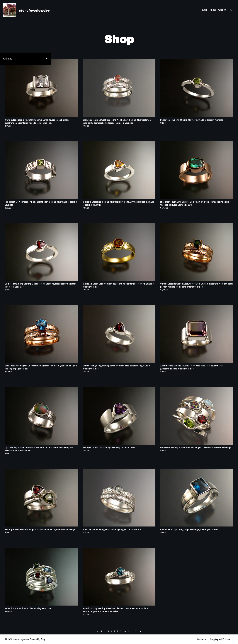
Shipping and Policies (220, 639)
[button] (25, 59)
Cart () (222, 10)
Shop (205, 10)
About (213, 10)
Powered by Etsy (37, 639)
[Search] (231, 10)
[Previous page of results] (98, 631)
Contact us (202, 639)
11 (129, 631)
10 (124, 631)
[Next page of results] (140, 631)
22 (136, 631)
